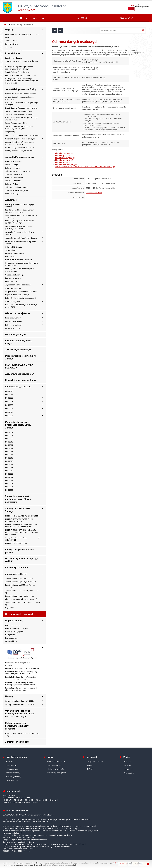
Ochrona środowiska (13, 288)
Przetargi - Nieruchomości (15, 253)
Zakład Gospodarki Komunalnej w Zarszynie (22, 135)
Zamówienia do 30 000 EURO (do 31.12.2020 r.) (22, 603)
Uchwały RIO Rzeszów (14, 247)
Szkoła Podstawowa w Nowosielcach (20, 114)
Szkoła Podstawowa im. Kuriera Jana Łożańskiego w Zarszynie (19, 127)
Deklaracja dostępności (57, 773)
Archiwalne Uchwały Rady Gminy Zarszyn (21, 238)
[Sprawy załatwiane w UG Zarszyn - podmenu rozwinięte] (42, 509)
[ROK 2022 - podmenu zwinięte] (42, 405)
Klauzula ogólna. (62, 155)
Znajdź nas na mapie (95, 762)
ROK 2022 (9, 405)
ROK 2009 (9, 439)
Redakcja (11, 762)
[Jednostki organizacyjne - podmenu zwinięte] (42, 325)
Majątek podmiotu (12, 625)
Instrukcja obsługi (14, 776)
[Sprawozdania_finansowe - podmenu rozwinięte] (42, 387)
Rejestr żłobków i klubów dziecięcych (19, 298)
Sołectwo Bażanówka (14, 161)
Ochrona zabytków (12, 302)
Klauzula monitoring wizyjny (66, 164)
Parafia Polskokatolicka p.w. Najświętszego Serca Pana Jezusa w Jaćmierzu (22, 678)
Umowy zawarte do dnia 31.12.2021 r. (20, 704)
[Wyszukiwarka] (121, 30)
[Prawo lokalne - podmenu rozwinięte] (42, 53)
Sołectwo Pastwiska (13, 181)
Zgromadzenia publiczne (17, 742)
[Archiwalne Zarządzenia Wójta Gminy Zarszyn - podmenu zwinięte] (42, 232)
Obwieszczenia (11, 272)
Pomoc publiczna (12, 638)
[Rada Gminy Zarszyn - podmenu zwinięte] (42, 318)
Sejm (126, 762)
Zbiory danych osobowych (18, 350)
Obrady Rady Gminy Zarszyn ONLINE (19, 560)
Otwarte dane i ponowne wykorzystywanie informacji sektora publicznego (19, 714)
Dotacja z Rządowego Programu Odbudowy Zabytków (22, 734)
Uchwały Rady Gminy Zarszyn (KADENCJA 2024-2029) (21, 216)
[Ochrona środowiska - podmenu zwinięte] (42, 288)
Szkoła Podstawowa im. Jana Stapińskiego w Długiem (21, 104)
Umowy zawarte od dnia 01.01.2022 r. (20, 701)
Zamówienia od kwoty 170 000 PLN (19, 579)
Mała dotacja (10, 257)
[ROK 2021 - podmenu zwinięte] (42, 401)
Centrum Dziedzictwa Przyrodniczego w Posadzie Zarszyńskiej (20, 143)
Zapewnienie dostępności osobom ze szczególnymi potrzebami (18, 499)
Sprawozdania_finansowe (18, 387)
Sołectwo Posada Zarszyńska (17, 190)
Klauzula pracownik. (63, 153)
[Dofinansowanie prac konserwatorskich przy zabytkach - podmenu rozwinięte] (42, 723)
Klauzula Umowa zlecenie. (65, 162)
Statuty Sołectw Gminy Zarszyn (17, 72)
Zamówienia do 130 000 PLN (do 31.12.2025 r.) (22, 592)
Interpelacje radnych (13, 278)
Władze (9, 30)
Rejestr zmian (13, 765)
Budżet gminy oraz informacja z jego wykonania (19, 206)
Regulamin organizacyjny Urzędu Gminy (20, 75)
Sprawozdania (11, 250)
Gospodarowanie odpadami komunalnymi (21, 292)
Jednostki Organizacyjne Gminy (21, 89)
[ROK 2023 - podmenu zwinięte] (42, 408)
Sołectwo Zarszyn (12, 194)
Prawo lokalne (13, 53)
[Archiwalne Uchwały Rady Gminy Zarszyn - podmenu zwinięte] (42, 238)
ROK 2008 (9, 435)
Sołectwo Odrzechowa (14, 178)
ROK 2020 (9, 398)
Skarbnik (8, 47)
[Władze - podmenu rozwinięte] (42, 30)
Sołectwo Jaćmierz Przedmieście (18, 171)
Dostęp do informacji (57, 762)
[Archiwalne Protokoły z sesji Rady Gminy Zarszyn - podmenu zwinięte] (42, 241)
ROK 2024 (9, 412)
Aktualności (11, 200)
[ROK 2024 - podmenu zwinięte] (42, 412)
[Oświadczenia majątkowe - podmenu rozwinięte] (42, 313)
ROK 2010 (9, 442)
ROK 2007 (9, 432)
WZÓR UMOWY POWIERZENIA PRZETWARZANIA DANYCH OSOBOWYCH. (84, 167)
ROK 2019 (9, 394)
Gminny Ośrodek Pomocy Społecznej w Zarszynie (20, 98)
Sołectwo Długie (12, 165)
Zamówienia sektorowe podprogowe (19, 596)
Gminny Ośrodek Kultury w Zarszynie (19, 151)
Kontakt (90, 765)
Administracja (13, 780)
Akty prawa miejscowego (18, 374)
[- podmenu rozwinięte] (42, 648)
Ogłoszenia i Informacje (14, 275)
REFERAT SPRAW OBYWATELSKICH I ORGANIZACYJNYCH (19, 520)
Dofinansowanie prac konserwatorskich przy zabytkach (17, 726)
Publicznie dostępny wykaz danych (19, 342)
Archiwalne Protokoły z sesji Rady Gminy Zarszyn (21, 243)
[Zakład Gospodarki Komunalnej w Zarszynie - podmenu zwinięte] (42, 135)
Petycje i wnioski (12, 281)
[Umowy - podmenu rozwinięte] (42, 696)
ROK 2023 (9, 409)
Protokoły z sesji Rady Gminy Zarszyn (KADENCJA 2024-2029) (20, 222)
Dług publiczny (11, 635)
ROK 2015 (9, 458)
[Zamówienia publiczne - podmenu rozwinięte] (42, 574)
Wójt (7, 37)
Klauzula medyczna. (63, 160)
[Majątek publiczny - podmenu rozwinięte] (42, 621)
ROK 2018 (9, 391)
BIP (89, 769)
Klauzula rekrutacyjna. (64, 158)
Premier (127, 769)
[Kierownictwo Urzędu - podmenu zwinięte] (42, 321)
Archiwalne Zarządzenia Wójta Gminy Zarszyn (20, 233)
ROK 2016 (9, 461)
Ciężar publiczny (11, 641)
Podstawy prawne (55, 765)
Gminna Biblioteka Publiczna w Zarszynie (21, 94)
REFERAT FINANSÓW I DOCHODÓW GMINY (22, 516)
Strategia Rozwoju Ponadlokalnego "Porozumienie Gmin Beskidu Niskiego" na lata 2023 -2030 (22, 81)
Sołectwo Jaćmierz (12, 168)
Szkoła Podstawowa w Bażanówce (19, 111)
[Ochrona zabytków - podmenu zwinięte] (42, 301)
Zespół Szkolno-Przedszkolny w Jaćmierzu (21, 108)
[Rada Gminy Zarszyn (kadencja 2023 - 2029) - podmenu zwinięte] (42, 34)
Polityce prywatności (120, 863)
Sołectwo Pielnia (12, 184)
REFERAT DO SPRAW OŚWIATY (17, 543)
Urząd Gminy (10, 132)
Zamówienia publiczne (16, 574)
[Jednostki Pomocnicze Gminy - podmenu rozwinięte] (42, 157)
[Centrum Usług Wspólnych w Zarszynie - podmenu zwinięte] (42, 139)
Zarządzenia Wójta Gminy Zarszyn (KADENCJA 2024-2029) (18, 227)
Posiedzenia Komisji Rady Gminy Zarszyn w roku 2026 (21, 306)
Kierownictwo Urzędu (13, 321)
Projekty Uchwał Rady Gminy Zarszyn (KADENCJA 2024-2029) (20, 211)
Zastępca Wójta (11, 41)
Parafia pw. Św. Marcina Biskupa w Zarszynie (22, 668)
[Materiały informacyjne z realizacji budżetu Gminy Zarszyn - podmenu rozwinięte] (42, 422)
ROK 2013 (9, 451)
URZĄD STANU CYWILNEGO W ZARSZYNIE (16, 539)
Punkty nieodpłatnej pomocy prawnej (19, 551)
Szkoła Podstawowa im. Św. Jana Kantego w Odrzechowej (21, 119)
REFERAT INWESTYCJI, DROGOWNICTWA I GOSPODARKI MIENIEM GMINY (21, 526)
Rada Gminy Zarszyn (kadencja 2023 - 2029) (22, 34)
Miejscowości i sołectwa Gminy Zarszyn (21, 357)
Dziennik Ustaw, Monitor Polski (21, 380)
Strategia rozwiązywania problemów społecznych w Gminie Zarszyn (19, 68)
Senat (126, 765)
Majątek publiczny (14, 621)
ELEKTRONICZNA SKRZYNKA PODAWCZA (19, 366)
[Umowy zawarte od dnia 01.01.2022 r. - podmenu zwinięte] (42, 701)
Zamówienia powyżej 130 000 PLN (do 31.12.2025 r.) (20, 586)
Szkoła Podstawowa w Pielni (16, 123)
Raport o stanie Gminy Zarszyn (17, 295)
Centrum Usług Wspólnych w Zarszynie (20, 139)
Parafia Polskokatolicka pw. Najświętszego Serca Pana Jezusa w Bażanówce (22, 673)
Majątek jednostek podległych (17, 628)
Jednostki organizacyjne (14, 325)
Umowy (9, 696)
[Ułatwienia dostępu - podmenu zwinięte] (32, 18)
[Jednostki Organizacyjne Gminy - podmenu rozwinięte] (42, 89)
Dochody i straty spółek (14, 632)
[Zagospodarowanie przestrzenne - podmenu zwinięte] (42, 285)
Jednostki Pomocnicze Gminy (20, 157)
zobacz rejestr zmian (94, 193)
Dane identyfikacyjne (16, 335)
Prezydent (128, 773)
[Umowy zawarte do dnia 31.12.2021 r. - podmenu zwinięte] (42, 704)
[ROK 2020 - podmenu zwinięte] (42, 398)
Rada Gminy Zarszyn (13, 318)
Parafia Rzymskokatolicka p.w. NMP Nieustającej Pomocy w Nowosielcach (20, 684)
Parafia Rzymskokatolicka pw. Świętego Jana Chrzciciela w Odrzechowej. (22, 689)
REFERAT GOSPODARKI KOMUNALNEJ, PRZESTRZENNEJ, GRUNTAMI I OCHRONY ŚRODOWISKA (22, 532)
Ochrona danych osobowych (22, 24)
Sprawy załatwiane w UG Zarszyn (18, 510)
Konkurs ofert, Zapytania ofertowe (19, 260)
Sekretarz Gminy (12, 44)
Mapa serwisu (13, 769)
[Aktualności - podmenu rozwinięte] (42, 200)
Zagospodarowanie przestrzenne (18, 285)
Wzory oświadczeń (12, 328)
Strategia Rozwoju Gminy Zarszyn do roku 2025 (21, 62)
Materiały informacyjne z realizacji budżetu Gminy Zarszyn (18, 425)
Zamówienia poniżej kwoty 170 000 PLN (21, 582)
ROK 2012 (9, 448)
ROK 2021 (9, 401)
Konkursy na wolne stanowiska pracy (19, 268)
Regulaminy (10, 608)
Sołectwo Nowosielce (14, 174)
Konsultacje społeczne (16, 568)
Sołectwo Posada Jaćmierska (16, 187)
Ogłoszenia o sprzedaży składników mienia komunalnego (22, 264)
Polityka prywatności (56, 769)
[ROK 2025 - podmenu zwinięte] (42, 416)
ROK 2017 (9, 464)
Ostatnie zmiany (14, 773)
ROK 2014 (9, 455)
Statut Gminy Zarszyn (13, 58)
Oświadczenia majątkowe (18, 313)
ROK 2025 (9, 416)
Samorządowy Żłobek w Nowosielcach (20, 147)
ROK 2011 (9, 445)
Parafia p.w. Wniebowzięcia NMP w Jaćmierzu (18, 664)
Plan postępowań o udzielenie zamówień (21, 599)
